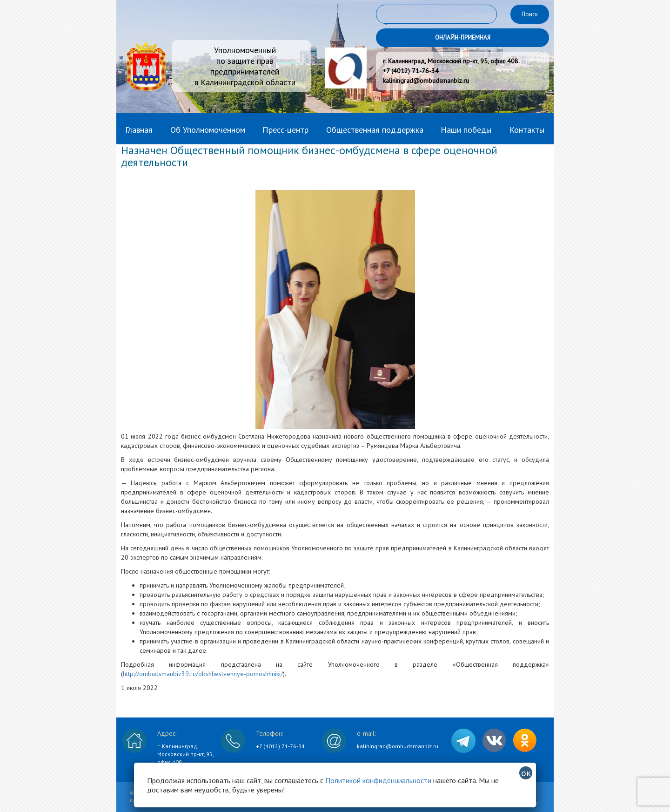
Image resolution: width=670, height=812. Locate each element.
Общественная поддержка (375, 130)
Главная (139, 130)
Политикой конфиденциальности (378, 780)
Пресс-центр (285, 130)
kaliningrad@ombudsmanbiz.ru (398, 746)
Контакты (527, 130)
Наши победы (466, 130)
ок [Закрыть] (526, 773)
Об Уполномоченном (208, 130)
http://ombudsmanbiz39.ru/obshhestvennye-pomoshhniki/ (203, 674)
